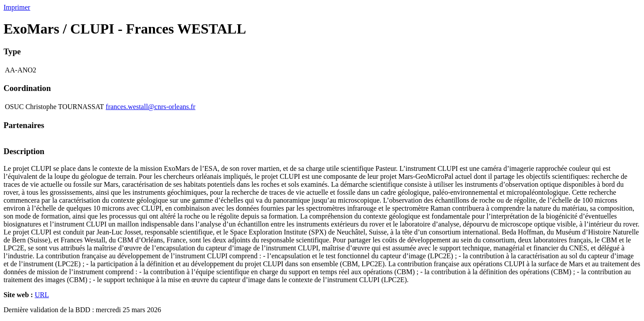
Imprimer (17, 7)
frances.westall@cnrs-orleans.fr (150, 107)
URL (42, 295)
